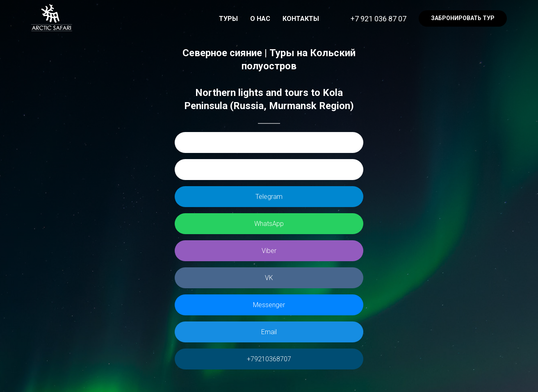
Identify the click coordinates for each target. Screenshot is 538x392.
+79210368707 (269, 359)
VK (269, 278)
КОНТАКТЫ (301, 19)
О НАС (260, 19)
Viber (269, 251)
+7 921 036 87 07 (378, 19)
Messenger (269, 305)
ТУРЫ (228, 19)
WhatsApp (269, 224)
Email (269, 332)
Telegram (269, 197)
